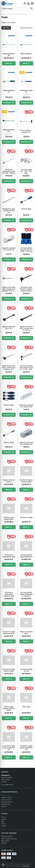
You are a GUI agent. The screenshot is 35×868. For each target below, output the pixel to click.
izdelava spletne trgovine (14, 866)
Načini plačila (5, 841)
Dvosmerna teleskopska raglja (9, 556)
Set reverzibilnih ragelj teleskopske (26, 556)
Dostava (4, 843)
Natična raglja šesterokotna (9, 518)
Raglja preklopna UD (9, 55)
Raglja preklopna (26, 54)
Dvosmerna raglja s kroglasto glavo (26, 481)
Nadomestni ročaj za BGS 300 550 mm (9, 211)
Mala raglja (26, 707)
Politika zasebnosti (7, 836)
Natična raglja (26, 209)
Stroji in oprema (6, 800)
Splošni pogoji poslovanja (9, 839)
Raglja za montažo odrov (26, 633)
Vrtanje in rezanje (7, 798)
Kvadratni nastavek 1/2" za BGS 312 (9, 249)
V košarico (9, 103)
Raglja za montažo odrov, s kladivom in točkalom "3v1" (9, 368)
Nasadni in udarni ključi (21, 14)
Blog (3, 821)
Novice (3, 824)
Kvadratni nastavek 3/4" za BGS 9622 (26, 443)
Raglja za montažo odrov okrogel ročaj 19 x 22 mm (26, 328)
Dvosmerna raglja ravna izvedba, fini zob (9, 748)
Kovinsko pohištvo (7, 802)
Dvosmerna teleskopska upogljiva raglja (9, 594)
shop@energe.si (9, 785)
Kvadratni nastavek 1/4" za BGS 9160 (26, 406)
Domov (3, 14)
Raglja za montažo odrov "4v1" (9, 327)
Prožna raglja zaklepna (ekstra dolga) (9, 708)
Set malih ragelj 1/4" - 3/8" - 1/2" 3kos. (26, 171)
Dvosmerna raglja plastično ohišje (9, 633)
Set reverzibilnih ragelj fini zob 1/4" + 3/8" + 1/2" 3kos (26, 250)
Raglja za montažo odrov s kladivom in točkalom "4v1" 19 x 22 (9, 290)
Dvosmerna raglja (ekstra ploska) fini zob (26, 748)
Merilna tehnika (6, 804)
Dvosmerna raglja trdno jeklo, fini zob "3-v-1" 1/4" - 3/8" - (26, 368)
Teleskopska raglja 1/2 (26, 91)
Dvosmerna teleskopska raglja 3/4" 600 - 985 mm (9, 171)
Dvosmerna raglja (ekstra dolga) (9, 670)
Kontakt (4, 826)
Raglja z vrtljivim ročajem (9, 481)
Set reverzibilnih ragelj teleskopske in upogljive (26, 594)
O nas (3, 817)
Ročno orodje (10, 14)
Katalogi (4, 819)
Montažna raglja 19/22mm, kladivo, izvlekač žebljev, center (26, 290)
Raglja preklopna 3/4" (9, 131)
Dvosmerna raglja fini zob (26, 670)
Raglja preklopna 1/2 (9, 91)
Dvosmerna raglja (26, 517)
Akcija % (4, 806)
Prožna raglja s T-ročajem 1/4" (26, 131)
